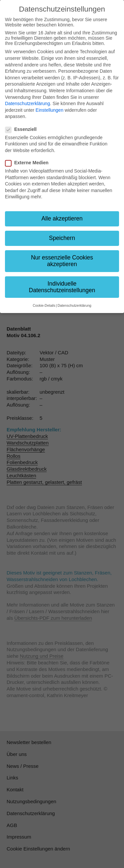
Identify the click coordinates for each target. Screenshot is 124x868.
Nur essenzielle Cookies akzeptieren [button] (62, 261)
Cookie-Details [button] (44, 305)
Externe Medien (29, 163)
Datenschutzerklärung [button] (74, 305)
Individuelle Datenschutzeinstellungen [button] (62, 287)
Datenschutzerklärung (27, 103)
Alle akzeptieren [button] (62, 218)
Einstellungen (50, 110)
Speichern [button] (62, 238)
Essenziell (23, 129)
